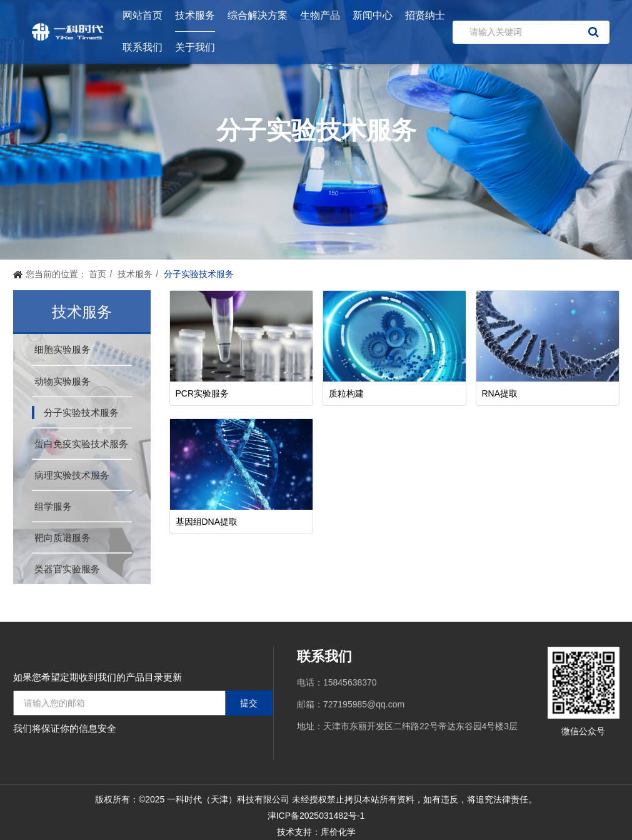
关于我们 (195, 47)
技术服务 (195, 15)
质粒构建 (346, 393)
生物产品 (320, 15)
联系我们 (143, 47)
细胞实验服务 (63, 349)
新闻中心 (373, 15)
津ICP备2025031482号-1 (316, 816)
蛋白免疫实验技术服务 (81, 444)
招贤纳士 (425, 15)
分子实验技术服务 (81, 412)
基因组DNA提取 (207, 522)
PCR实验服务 (203, 393)
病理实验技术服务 (72, 475)
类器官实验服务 (67, 569)
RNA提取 (500, 393)
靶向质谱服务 (63, 538)
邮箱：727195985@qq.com (351, 704)
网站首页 (143, 15)
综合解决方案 (258, 15)
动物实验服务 (63, 381)
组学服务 (53, 506)
